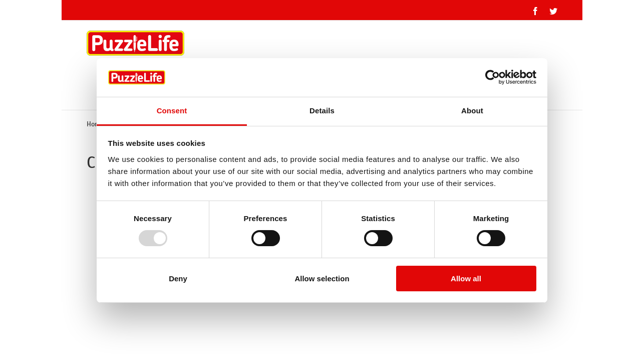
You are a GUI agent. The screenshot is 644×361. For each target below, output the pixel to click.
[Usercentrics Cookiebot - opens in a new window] (493, 77)
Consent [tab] (172, 111)
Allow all (466, 279)
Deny (178, 279)
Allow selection (322, 279)
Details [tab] (322, 111)
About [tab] (472, 111)
